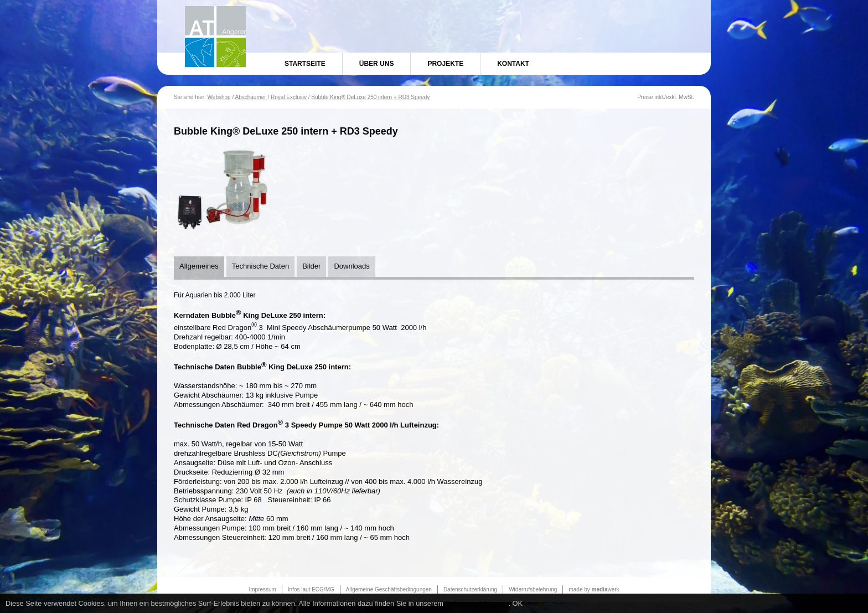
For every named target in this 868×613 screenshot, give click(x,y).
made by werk (594, 589)
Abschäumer (251, 97)
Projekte (445, 64)
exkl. (672, 97)
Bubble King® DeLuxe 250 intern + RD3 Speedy (370, 97)
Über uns (377, 64)
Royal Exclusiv (289, 97)
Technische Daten (260, 266)
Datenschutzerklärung (470, 589)
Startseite (305, 64)
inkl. (659, 97)
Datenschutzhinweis (477, 603)
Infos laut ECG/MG (311, 589)
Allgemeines (199, 266)
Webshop (219, 97)
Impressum (262, 589)
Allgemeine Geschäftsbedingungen (389, 589)
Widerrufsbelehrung (533, 589)
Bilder (311, 266)
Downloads (352, 266)
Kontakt (513, 64)
